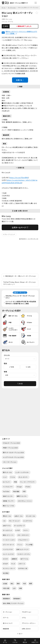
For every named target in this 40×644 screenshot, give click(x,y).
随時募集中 (17, 599)
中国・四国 (6, 588)
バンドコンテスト (8, 549)
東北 (12, 584)
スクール (6, 618)
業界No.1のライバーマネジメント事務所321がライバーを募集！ (21, 32)
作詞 (24, 491)
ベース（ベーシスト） (9, 540)
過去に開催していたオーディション (13, 603)
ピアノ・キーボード (8, 545)
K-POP (18, 530)
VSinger (19, 487)
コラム (24, 618)
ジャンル (15, 642)
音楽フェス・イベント (23, 549)
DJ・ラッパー (7, 482)
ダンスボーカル (31, 516)
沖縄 (20, 588)
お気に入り (35, 642)
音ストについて (8, 623)
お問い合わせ (26, 629)
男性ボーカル (7, 516)
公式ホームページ (20, 227)
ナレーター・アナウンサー (28, 482)
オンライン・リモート (9, 568)
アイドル (11, 22)
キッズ (13, 564)
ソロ (4, 521)
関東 (18, 584)
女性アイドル (7, 526)
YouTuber (6, 491)
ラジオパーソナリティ (24, 554)
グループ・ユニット (10, 234)
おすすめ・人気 (23, 568)
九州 (14, 588)
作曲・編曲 (16, 491)
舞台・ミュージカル (9, 506)
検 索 (20, 384)
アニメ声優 (29, 545)
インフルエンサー (8, 487)
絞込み (25, 642)
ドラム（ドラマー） (23, 540)
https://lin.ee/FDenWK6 (19, 178)
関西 (31, 584)
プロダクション (27, 612)
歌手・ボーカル (7, 472)
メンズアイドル (28, 521)
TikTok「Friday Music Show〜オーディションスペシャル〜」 (20, 283)
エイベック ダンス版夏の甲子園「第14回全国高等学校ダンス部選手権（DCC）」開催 (21, 302)
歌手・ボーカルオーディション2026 (13, 452)
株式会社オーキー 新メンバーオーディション (20, 276)
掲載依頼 (6, 629)
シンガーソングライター (22, 472)
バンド (5, 477)
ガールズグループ (19, 526)
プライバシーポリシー (29, 623)
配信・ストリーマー (9, 535)
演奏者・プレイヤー (9, 501)
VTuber (28, 487)
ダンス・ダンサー (23, 477)
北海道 (5, 584)
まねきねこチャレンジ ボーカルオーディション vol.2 (20, 297)
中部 (24, 584)
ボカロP (5, 564)
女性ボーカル (19, 516)
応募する (20, 80)
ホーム (5, 642)
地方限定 (6, 573)
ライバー (26, 530)
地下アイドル (24, 559)
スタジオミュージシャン (25, 501)
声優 (15, 482)
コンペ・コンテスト (8, 554)
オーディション (8, 612)
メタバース (22, 564)
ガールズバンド (8, 530)
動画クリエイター (22, 496)
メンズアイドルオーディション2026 (13, 457)
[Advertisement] (20, 257)
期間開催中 (7, 599)
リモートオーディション (10, 462)
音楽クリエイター (8, 496)
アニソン (20, 545)
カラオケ (6, 559)
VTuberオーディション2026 (11, 443)
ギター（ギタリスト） (23, 535)
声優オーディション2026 (10, 448)
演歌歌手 (14, 559)
